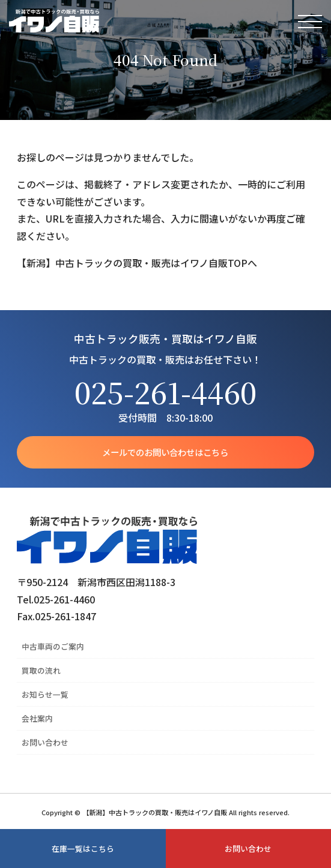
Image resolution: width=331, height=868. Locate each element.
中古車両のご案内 (53, 646)
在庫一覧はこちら (83, 849)
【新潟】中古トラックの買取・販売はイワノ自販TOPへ (137, 263)
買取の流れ (41, 670)
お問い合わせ (45, 742)
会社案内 (37, 718)
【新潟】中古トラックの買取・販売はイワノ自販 (54, 21)
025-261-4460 (165, 392)
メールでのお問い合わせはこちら (165, 452)
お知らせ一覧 (45, 694)
